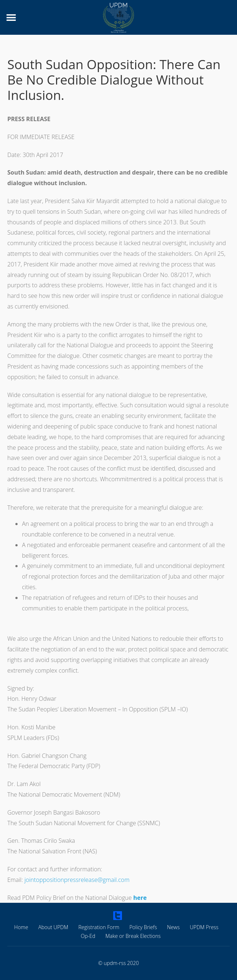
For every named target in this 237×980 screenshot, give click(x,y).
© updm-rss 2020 (118, 963)
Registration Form (99, 927)
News (173, 927)
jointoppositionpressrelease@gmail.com (77, 880)
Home (21, 927)
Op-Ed (88, 936)
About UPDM (53, 927)
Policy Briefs (143, 927)
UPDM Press (204, 927)
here (140, 898)
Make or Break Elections (133, 936)
